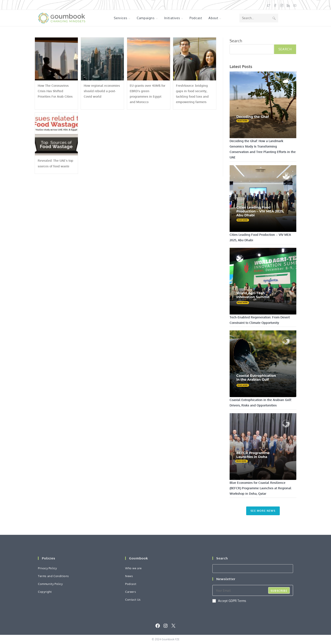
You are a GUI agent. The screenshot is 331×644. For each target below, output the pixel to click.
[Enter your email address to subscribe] (253, 590)
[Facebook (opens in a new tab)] (275, 5)
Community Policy (50, 584)
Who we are (133, 568)
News (129, 576)
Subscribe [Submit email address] (279, 591)
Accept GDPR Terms (229, 601)
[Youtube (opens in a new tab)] (294, 5)
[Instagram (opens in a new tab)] (282, 5)
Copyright (45, 592)
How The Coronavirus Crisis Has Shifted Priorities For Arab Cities (55, 91)
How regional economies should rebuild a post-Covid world (102, 91)
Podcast (131, 584)
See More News (263, 511)
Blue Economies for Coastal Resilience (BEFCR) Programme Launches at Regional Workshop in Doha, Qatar (260, 488)
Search (236, 41)
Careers (131, 592)
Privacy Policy (47, 568)
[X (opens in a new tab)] (269, 5)
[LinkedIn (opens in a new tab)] (288, 5)
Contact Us (133, 600)
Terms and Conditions (53, 576)
